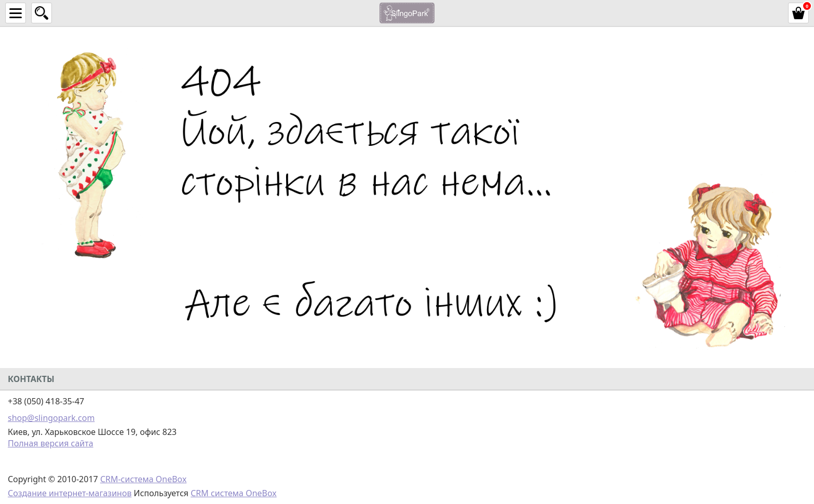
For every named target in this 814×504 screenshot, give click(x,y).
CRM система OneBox (234, 493)
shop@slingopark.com (51, 418)
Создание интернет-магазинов (70, 493)
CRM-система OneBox (144, 479)
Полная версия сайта (51, 443)
